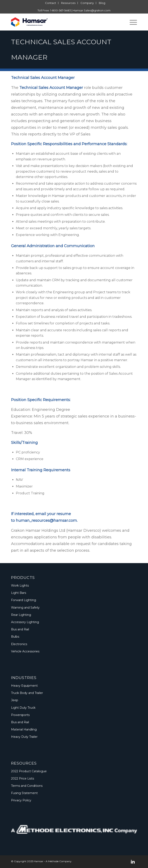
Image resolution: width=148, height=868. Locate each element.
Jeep (15, 700)
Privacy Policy (21, 800)
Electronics (19, 644)
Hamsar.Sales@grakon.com (92, 10)
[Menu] (131, 22)
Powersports (20, 715)
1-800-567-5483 (61, 10)
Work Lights (20, 586)
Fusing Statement (24, 793)
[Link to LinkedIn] (133, 862)
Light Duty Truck (23, 708)
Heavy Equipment (24, 686)
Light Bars (19, 593)
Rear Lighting (21, 615)
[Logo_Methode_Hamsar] (61, 22)
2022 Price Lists (23, 778)
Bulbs (15, 637)
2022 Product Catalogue (29, 771)
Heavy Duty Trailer (24, 737)
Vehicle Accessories (25, 651)
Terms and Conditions (27, 786)
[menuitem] (51, 3)
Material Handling (24, 729)
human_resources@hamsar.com (46, 521)
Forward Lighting (24, 600)
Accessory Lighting (25, 622)
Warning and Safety (25, 608)
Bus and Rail (20, 629)
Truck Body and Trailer (27, 693)
